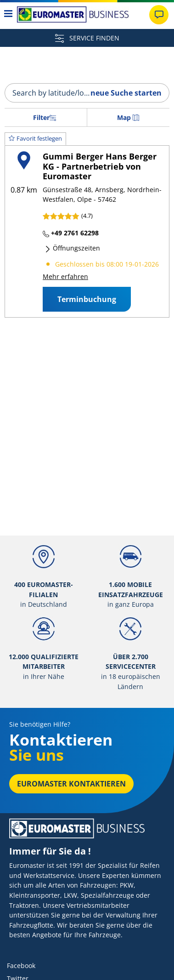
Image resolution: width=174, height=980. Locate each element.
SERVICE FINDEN (87, 38)
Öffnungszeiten (72, 248)
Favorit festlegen (35, 138)
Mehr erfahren (65, 276)
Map (128, 117)
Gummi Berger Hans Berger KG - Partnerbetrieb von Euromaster (100, 166)
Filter (45, 117)
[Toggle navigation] (8, 14)
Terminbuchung (87, 299)
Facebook (21, 966)
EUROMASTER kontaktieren (71, 784)
